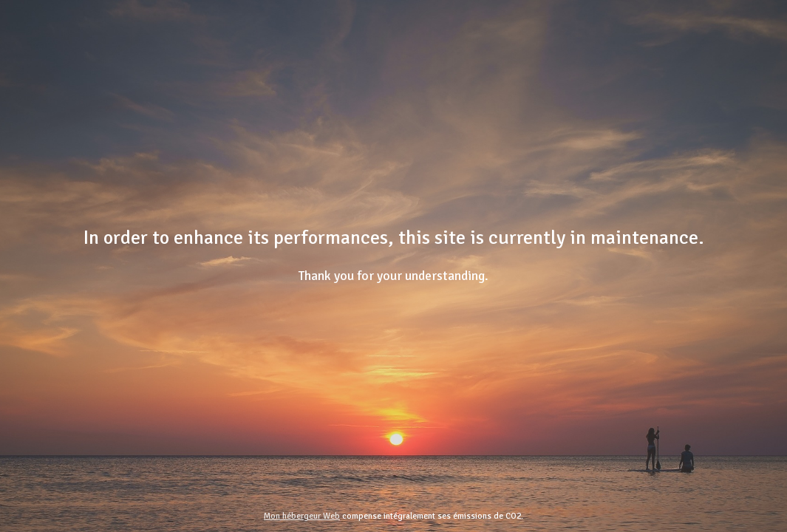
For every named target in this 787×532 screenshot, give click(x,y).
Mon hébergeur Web (302, 516)
